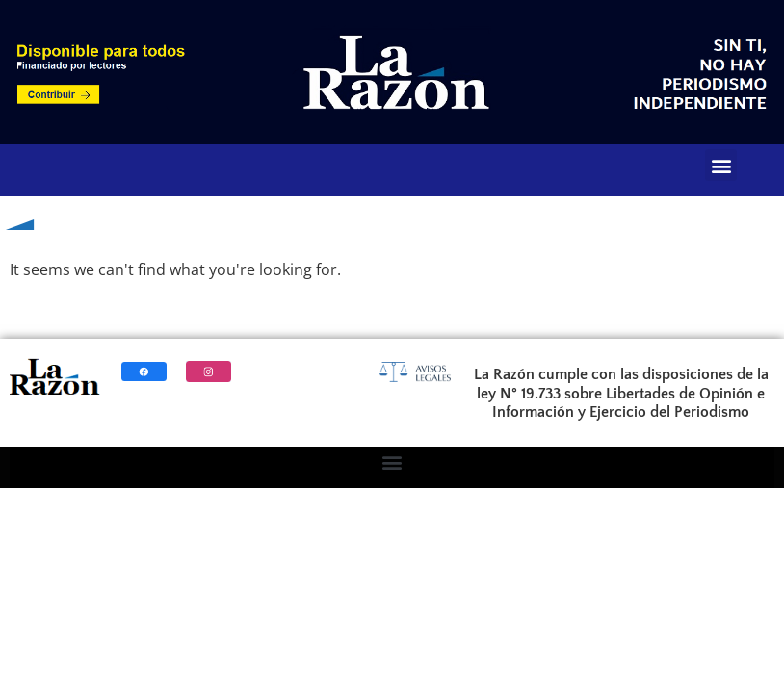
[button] (721, 165)
